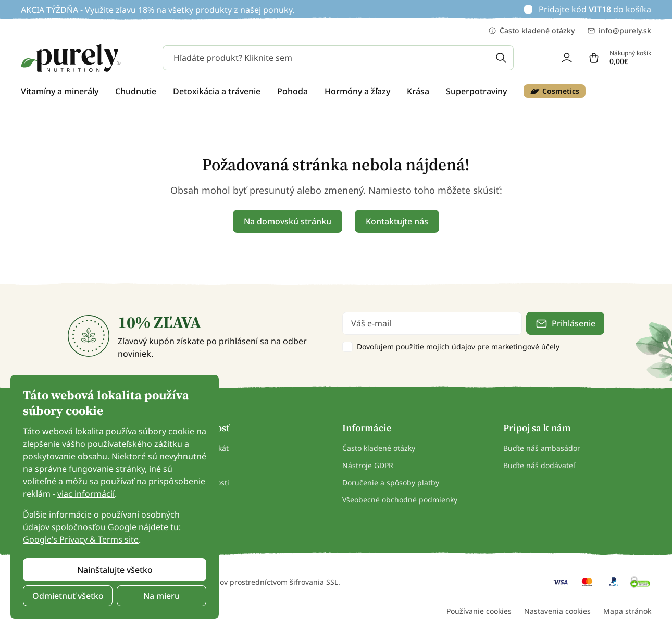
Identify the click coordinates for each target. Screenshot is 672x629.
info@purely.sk (619, 31)
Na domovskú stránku (288, 221)
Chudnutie (136, 91)
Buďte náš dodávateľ (539, 465)
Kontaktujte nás (397, 221)
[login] (567, 58)
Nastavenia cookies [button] (557, 611)
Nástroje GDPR (368, 465)
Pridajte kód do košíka (595, 9)
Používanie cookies (479, 611)
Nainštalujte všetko (115, 570)
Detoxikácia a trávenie (217, 91)
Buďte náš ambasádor (542, 448)
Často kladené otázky (531, 31)
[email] (432, 323)
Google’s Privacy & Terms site (81, 539)
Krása (418, 91)
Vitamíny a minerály (60, 91)
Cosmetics (555, 91)
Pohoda (293, 91)
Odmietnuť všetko (68, 596)
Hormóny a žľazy (357, 91)
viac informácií (86, 494)
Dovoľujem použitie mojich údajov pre (458, 347)
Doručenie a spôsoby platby (391, 482)
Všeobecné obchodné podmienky (400, 500)
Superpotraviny (476, 91)
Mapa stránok (627, 611)
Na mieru (161, 596)
